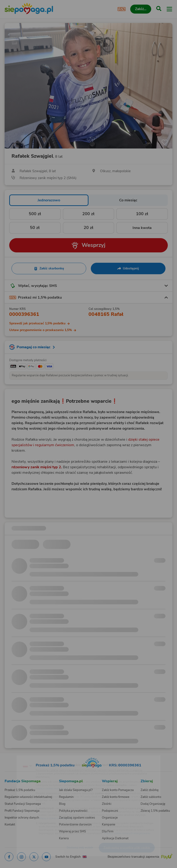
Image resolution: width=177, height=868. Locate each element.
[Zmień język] (13, 757)
